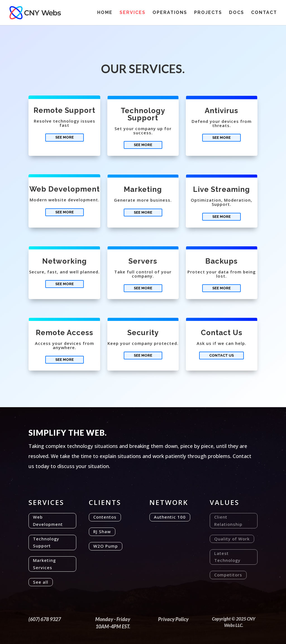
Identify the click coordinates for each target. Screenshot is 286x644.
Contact (264, 13)
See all (41, 582)
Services (133, 13)
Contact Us (221, 355)
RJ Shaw (102, 531)
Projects (208, 13)
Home (105, 13)
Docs (237, 13)
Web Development (48, 521)
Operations (170, 13)
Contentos (105, 517)
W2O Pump (106, 546)
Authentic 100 (170, 517)
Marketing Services (44, 564)
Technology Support (46, 542)
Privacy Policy (173, 619)
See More (65, 137)
